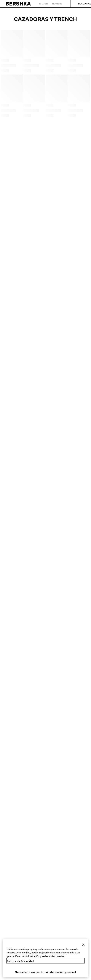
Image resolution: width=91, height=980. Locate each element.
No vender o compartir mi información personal (45, 972)
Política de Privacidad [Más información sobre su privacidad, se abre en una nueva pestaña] (20, 961)
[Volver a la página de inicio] (19, 4)
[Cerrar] (83, 945)
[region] (45, 958)
